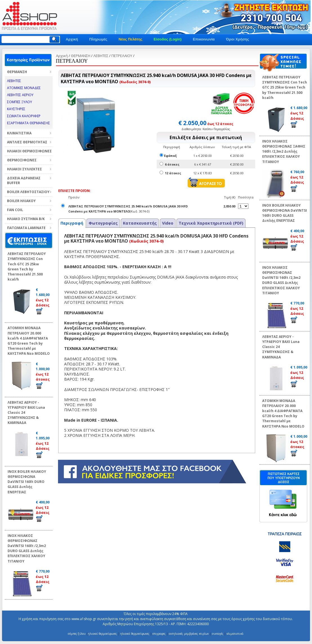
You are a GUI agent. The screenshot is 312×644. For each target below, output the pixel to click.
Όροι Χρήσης (237, 39)
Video (168, 223)
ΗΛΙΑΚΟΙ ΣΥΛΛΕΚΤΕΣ (24, 169)
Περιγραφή (72, 223)
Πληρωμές (98, 39)
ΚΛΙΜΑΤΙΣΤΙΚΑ (19, 133)
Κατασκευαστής (140, 223)
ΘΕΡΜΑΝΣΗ (17, 72)
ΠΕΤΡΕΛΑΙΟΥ (122, 56)
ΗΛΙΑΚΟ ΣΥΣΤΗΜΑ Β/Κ (26, 219)
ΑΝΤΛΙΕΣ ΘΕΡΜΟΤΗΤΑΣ (27, 142)
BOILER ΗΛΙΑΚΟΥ (21, 201)
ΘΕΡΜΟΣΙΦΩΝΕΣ (22, 160)
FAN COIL (15, 210)
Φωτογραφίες (103, 223)
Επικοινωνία (204, 39)
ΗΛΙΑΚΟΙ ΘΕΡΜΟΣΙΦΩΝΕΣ (29, 151)
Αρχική (72, 39)
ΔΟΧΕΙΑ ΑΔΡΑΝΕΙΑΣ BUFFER (24, 180)
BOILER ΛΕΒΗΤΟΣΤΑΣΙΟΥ (28, 192)
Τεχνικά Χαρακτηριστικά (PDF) (211, 223)
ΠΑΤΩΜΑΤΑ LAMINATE (26, 228)
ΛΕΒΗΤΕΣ (101, 56)
